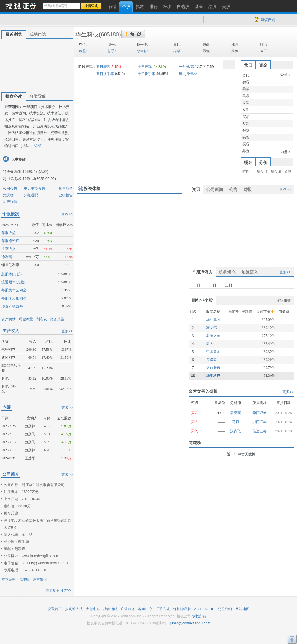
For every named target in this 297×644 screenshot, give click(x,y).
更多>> (67, 214)
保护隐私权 (182, 609)
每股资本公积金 (14, 290)
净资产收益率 (12, 306)
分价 (263, 162)
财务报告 (57, 319)
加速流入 (250, 272)
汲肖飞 (236, 431)
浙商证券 (260, 422)
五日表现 (103, 67)
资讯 (196, 189)
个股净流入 (202, 272)
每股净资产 (10, 241)
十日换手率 (146, 74)
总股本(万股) (12, 274)
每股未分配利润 (14, 298)
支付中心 (93, 609)
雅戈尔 (211, 328)
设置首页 (55, 609)
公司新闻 (215, 189)
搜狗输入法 (74, 609)
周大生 (211, 344)
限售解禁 (66, 189)
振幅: (177, 51)
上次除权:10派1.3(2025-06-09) (32, 179)
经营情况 (40, 579)
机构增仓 (227, 272)
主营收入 (9, 249)
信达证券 (260, 431)
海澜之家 (213, 336)
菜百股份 (213, 368)
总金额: (142, 51)
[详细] (38, 146)
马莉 (236, 422)
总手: (112, 51)
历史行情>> (188, 74)
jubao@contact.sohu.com (190, 623)
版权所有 (199, 616)
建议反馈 (268, 20)
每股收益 (9, 233)
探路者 (211, 360)
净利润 (7, 257)
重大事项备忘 (34, 189)
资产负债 (9, 319)
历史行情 (10, 202)
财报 (247, 189)
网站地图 (242, 609)
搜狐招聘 (110, 609)
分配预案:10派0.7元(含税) (28, 172)
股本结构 (9, 579)
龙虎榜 (8, 195)
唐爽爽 (236, 413)
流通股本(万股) (13, 282)
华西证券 (260, 413)
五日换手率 (105, 74)
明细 (248, 162)
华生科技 (87, 34)
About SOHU (204, 609)
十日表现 (145, 67)
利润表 (42, 319)
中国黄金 (213, 352)
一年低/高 (186, 67)
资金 (263, 65)
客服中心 (145, 609)
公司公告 (10, 189)
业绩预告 (66, 195)
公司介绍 (225, 609)
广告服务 (128, 609)
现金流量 (26, 319)
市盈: (83, 51)
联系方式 (163, 609)
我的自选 (38, 34)
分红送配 (31, 195)
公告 (233, 189)
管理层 (24, 579)
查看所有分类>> (59, 590)
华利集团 (213, 320)
